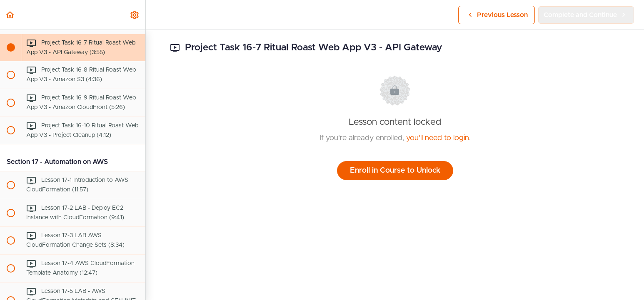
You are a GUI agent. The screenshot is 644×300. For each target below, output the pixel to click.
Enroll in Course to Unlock (395, 171)
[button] (10, 15)
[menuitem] (135, 15)
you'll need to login (438, 138)
